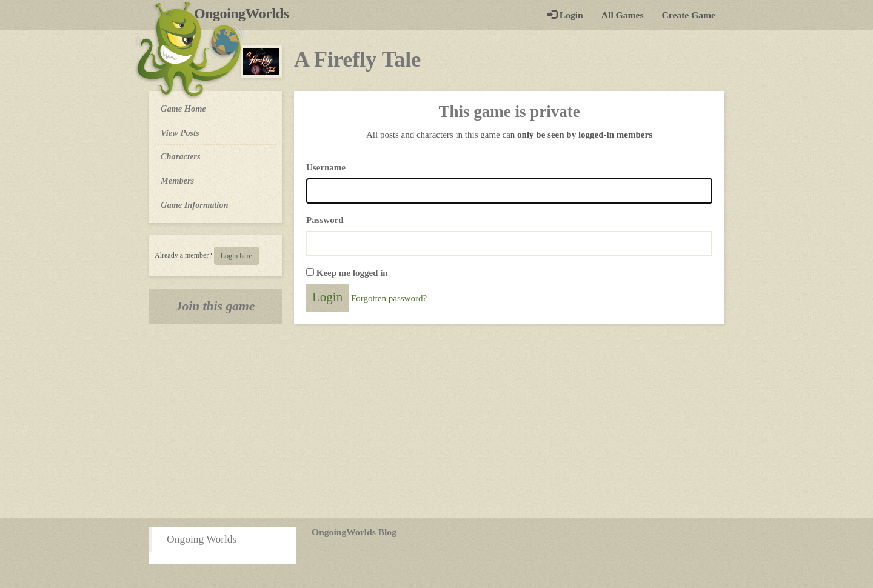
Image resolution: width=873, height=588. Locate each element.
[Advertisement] (436, 421)
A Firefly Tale (357, 59)
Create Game (689, 15)
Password (325, 220)
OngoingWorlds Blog (354, 532)
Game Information (195, 205)
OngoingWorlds (246, 13)
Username (326, 167)
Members (177, 181)
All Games (623, 15)
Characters (180, 156)
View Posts (180, 133)
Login (565, 15)
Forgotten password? (389, 298)
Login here (236, 256)
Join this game (216, 306)
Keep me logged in (352, 273)
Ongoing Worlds (202, 539)
